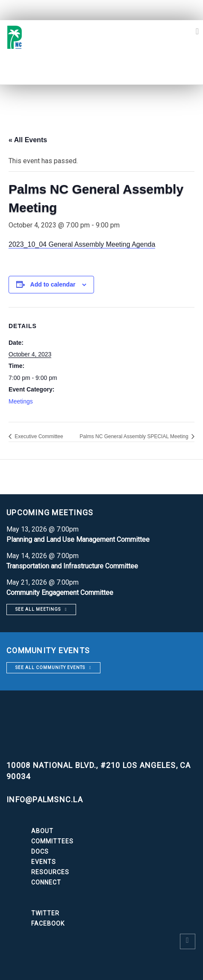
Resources (50, 872)
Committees (52, 841)
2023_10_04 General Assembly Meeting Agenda (82, 244)
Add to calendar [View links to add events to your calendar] (53, 284)
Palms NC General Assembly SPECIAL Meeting (135, 436)
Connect (46, 882)
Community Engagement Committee (60, 593)
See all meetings (38, 609)
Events (44, 862)
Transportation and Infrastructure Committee (72, 566)
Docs (40, 852)
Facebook (48, 923)
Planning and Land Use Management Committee (78, 539)
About (42, 831)
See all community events (50, 668)
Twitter (45, 913)
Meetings (21, 401)
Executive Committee (38, 436)
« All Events (28, 140)
